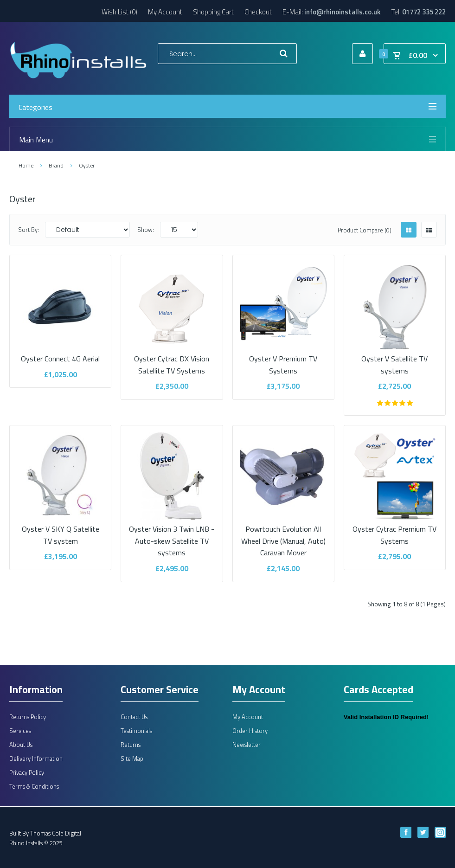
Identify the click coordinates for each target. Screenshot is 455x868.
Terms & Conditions (34, 786)
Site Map (132, 759)
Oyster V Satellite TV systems (395, 358)
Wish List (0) (119, 12)
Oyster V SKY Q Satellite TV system (60, 529)
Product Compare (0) (365, 230)
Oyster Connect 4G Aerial (60, 353)
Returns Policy (28, 717)
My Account (165, 12)
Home (26, 165)
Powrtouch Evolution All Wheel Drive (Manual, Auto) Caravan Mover (283, 535)
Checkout (258, 12)
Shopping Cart (213, 12)
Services (20, 731)
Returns (131, 745)
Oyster (87, 165)
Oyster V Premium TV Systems (283, 358)
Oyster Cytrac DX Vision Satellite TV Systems (172, 358)
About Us (21, 745)
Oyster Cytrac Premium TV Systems (395, 529)
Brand (56, 165)
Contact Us (134, 717)
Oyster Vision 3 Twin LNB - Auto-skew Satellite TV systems (172, 535)
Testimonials (136, 731)
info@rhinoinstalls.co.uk (343, 12)
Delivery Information (36, 759)
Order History (250, 731)
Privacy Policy (27, 772)
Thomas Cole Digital (56, 833)
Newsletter (247, 745)
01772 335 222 (424, 12)
